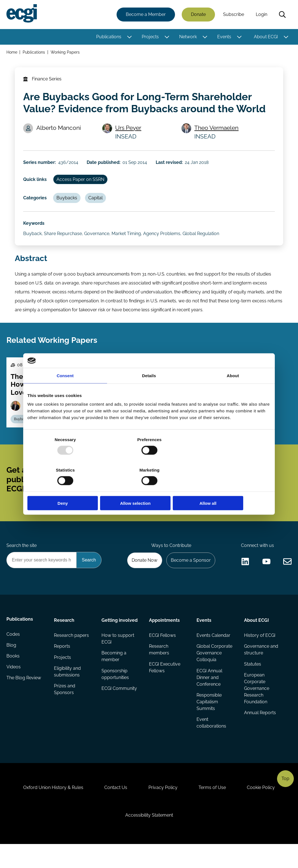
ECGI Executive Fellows (165, 685)
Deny (67, 488)
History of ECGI (259, 652)
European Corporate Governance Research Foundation (256, 706)
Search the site (22, 561)
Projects (150, 37)
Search (282, 15)
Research (64, 637)
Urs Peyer (129, 130)
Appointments (164, 637)
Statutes (252, 681)
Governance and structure (261, 667)
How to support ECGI (118, 656)
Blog (12, 663)
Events (224, 37)
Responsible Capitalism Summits (209, 719)
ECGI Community (119, 706)
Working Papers (66, 53)
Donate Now (143, 576)
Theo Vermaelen (217, 130)
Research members (159, 667)
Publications (108, 37)
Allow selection (149, 488)
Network (188, 37)
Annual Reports (260, 730)
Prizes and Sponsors (65, 707)
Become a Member (146, 15)
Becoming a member (114, 674)
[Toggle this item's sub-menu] (129, 37)
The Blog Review (24, 697)
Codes (13, 652)
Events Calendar (213, 652)
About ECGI (266, 37)
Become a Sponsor (190, 576)
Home (12, 53)
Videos (14, 686)
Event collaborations (211, 741)
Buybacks (68, 203)
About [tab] (233, 391)
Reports (62, 663)
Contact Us (115, 809)
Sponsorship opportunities (115, 691)
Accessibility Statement (149, 838)
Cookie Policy (264, 809)
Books (13, 675)
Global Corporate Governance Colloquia (214, 670)
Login (261, 15)
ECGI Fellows (162, 652)
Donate (198, 15)
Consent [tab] (65, 391)
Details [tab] (149, 391)
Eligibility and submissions (68, 689)
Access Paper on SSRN (81, 184)
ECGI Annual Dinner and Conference (209, 695)
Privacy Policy (163, 809)
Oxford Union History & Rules (51, 809)
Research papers (72, 652)
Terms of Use (214, 809)
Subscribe (233, 15)
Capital (97, 203)
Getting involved (120, 637)
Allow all (231, 488)
